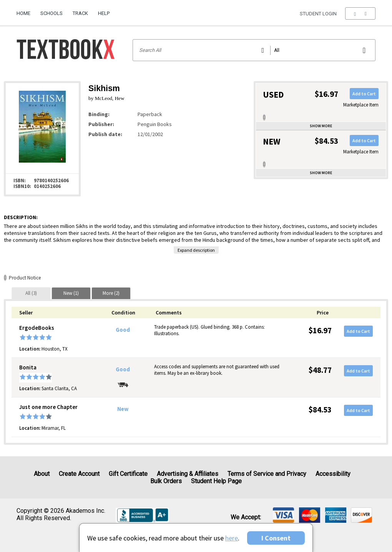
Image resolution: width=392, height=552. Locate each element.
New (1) (71, 293)
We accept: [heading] (246, 517)
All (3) (31, 293)
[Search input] (254, 50)
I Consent (276, 538)
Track (80, 13)
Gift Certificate (128, 474)
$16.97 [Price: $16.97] (320, 330)
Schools (51, 13)
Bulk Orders (166, 481)
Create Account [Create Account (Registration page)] (79, 474)
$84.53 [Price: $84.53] (320, 410)
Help (104, 13)
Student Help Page (216, 481)
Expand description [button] (196, 250)
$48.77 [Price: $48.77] (320, 370)
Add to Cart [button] (364, 94)
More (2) (111, 293)
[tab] (31, 293)
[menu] (360, 13)
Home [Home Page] (23, 13)
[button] (360, 13)
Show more (321, 126)
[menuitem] (26, 10)
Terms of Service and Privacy (267, 474)
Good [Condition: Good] (123, 330)
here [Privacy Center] (232, 538)
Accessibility (333, 474)
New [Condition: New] (123, 409)
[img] (283, 515)
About (42, 474)
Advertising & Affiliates (188, 474)
